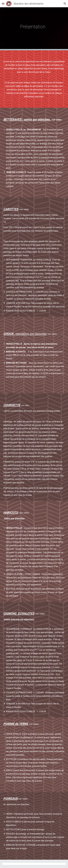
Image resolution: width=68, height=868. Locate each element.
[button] (3, 4)
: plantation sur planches (30, 334)
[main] (34, 25)
